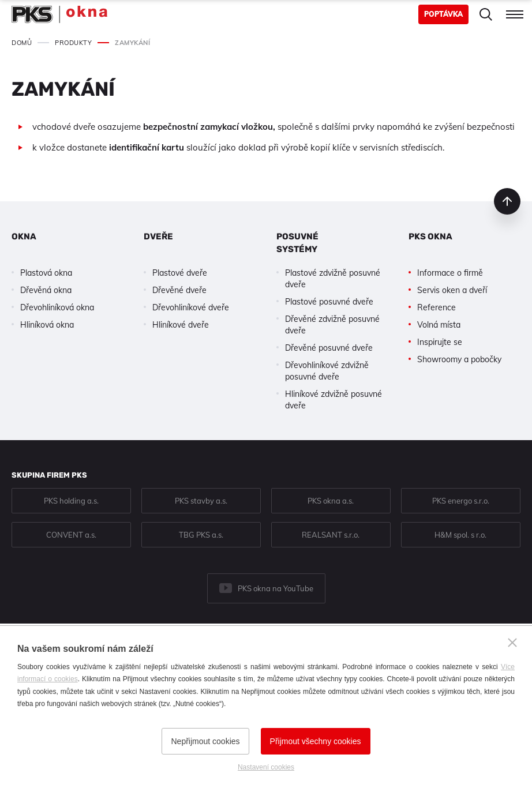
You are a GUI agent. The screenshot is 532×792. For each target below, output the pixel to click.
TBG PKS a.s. (201, 535)
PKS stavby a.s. (201, 501)
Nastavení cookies (266, 767)
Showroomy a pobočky (459, 359)
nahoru (507, 201)
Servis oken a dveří (452, 290)
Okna (24, 237)
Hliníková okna (47, 325)
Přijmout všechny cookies (316, 741)
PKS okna (430, 237)
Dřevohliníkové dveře (191, 307)
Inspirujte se (440, 342)
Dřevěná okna (46, 290)
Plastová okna (46, 273)
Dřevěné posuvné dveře (329, 348)
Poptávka (443, 14)
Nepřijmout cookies (205, 741)
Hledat (486, 14)
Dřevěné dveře (179, 290)
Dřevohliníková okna (57, 307)
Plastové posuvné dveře (329, 302)
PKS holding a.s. (71, 501)
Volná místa (439, 325)
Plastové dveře (180, 273)
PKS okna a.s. (331, 501)
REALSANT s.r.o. (331, 535)
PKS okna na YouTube (276, 588)
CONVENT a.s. (71, 535)
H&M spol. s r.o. (460, 535)
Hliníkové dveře (181, 325)
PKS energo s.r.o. (461, 501)
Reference (437, 307)
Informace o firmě (450, 273)
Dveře (158, 237)
